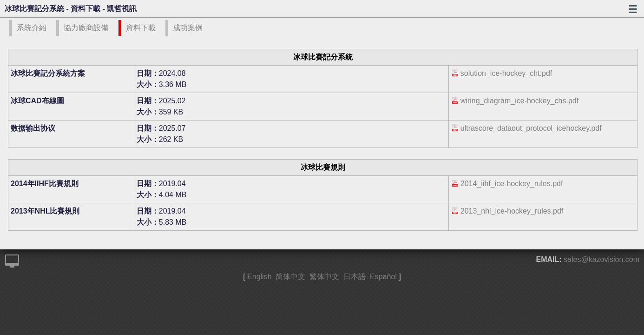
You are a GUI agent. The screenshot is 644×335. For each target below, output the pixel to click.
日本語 (355, 277)
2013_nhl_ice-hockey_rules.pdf (512, 211)
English (259, 277)
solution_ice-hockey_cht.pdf (506, 73)
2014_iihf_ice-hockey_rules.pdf (512, 184)
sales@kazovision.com (601, 259)
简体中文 (290, 277)
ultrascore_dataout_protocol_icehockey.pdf (531, 128)
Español (383, 277)
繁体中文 (324, 277)
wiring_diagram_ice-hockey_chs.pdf (519, 101)
